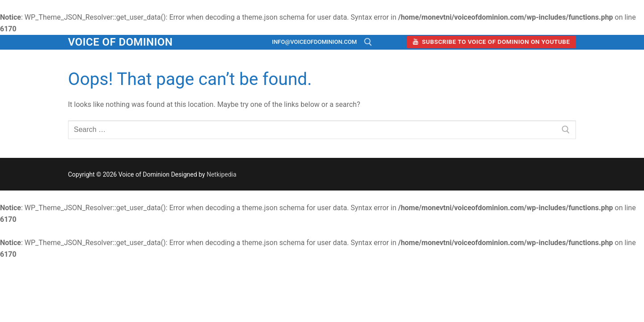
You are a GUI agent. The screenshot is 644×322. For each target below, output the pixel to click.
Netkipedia (222, 174)
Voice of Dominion (120, 42)
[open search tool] (368, 42)
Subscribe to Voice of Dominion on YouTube (491, 42)
